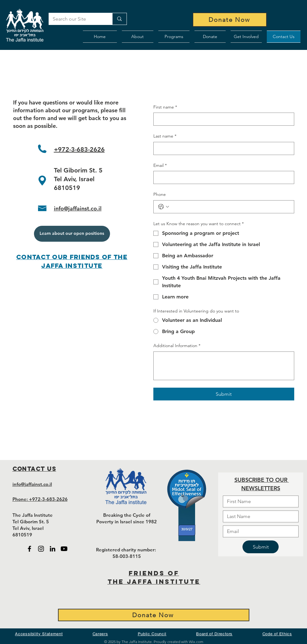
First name (165, 107)
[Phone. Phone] (230, 207)
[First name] (222, 119)
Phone (160, 194)
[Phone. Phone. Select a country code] (164, 207)
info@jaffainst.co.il (78, 208)
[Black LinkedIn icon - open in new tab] (53, 549)
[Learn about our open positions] (72, 234)
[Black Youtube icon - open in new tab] (64, 549)
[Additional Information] (224, 366)
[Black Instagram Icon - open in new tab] (41, 549)
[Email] (222, 177)
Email (160, 166)
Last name (165, 136)
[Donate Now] (230, 20)
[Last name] (222, 148)
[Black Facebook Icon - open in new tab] (29, 549)
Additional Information (177, 346)
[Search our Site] (76, 19)
